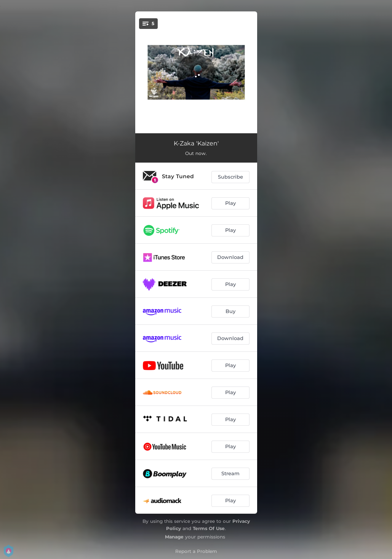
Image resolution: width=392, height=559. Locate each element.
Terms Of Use (209, 528)
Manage (174, 537)
